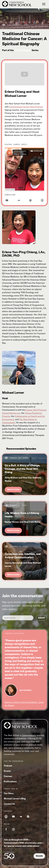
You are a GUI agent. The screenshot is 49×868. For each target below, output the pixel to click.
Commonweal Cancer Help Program (26, 107)
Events (7, 771)
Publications (10, 781)
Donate (39, 856)
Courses (8, 776)
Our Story (9, 793)
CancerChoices (23, 50)
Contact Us (9, 804)
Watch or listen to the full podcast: (24, 704)
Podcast (8, 766)
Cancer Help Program (36, 410)
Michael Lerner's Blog (15, 799)
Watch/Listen (13, 489)
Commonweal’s (29, 735)
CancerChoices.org (11, 413)
